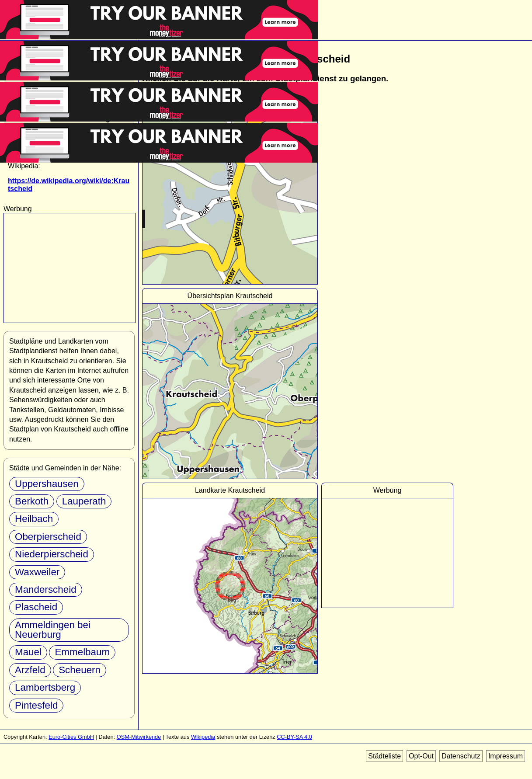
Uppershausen (47, 484)
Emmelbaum (82, 652)
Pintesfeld (36, 705)
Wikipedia (203, 737)
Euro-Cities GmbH (71, 737)
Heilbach (34, 519)
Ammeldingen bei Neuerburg (53, 630)
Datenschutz (461, 756)
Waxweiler (37, 572)
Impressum (506, 756)
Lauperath (84, 501)
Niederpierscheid (52, 554)
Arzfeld (30, 670)
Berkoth (32, 501)
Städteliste (384, 756)
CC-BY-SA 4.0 (294, 737)
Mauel (28, 652)
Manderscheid (46, 589)
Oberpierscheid (48, 537)
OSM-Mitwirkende (139, 737)
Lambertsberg (45, 687)
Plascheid (36, 607)
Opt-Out (421, 756)
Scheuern (80, 670)
